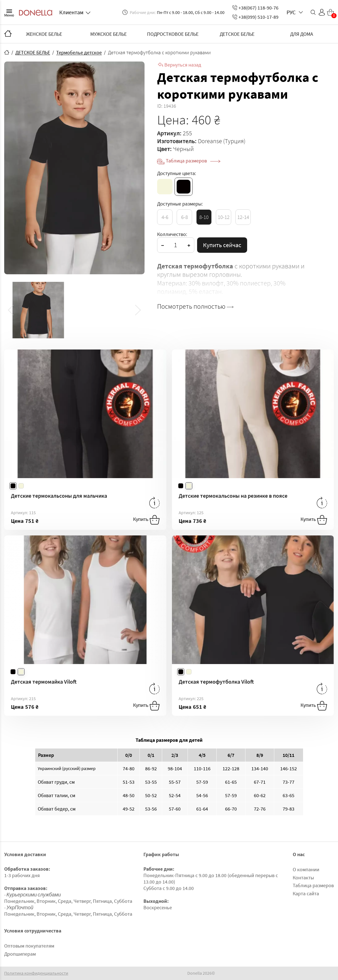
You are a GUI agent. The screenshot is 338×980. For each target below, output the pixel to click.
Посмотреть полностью (195, 306)
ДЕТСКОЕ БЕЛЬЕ (237, 34)
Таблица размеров (193, 161)
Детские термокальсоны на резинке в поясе (233, 496)
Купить (146, 520)
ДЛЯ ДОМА (302, 34)
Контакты (303, 878)
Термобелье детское (79, 52)
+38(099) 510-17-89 (255, 17)
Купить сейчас (222, 245)
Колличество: (172, 234)
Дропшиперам (20, 954)
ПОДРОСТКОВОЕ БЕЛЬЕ (173, 34)
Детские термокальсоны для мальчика (59, 496)
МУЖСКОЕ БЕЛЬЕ (108, 34)
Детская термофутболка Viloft (216, 682)
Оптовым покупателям (29, 946)
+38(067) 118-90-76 (255, 8)
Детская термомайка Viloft (44, 682)
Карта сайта (306, 893)
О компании (306, 869)
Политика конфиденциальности (36, 973)
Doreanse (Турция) (222, 141)
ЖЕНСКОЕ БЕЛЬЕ (44, 34)
